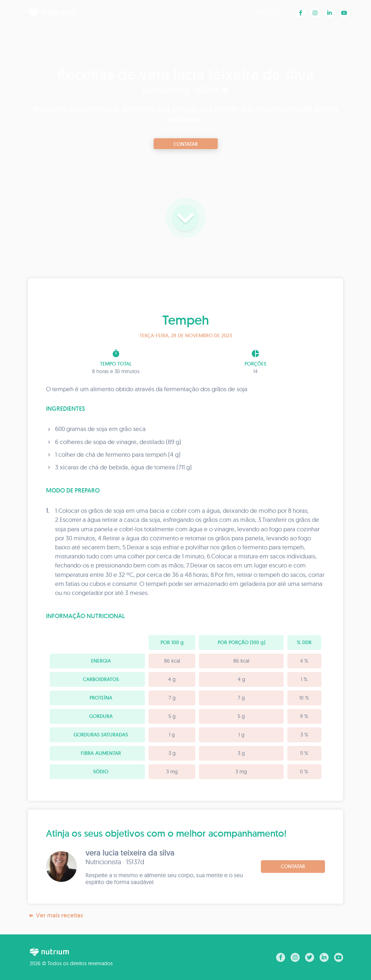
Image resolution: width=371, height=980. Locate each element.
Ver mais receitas (55, 915)
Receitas (269, 12)
